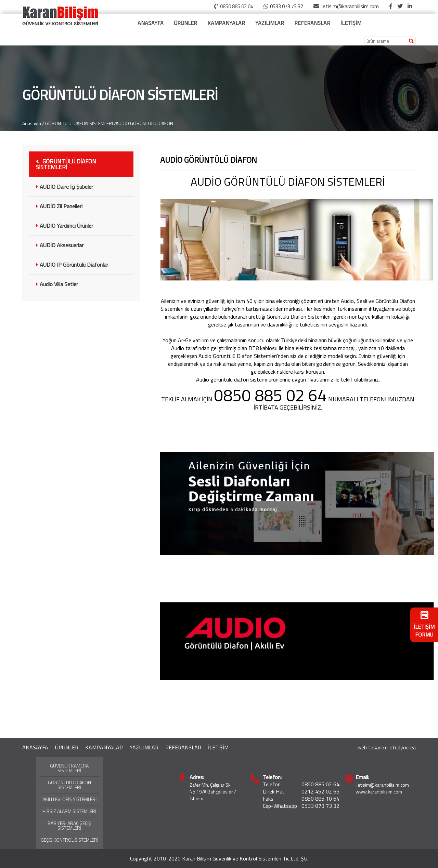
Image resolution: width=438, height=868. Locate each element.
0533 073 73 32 (287, 6)
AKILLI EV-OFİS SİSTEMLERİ (69, 799)
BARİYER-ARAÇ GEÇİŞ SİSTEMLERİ (69, 825)
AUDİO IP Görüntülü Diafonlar (72, 265)
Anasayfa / (33, 123)
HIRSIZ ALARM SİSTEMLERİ (69, 811)
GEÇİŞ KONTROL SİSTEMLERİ (69, 840)
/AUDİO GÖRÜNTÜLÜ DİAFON (144, 123)
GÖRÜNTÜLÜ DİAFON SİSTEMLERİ (79, 123)
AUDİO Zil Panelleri (59, 206)
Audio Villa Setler (57, 284)
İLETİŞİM (351, 23)
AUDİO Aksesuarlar (60, 245)
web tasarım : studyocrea (387, 747)
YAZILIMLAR (270, 23)
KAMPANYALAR (226, 23)
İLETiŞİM (218, 747)
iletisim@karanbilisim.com (350, 6)
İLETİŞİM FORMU (424, 625)
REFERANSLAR (312, 23)
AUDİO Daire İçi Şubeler (65, 187)
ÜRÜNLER (185, 23)
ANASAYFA (151, 23)
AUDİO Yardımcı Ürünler (65, 226)
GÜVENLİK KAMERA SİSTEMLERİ (69, 768)
